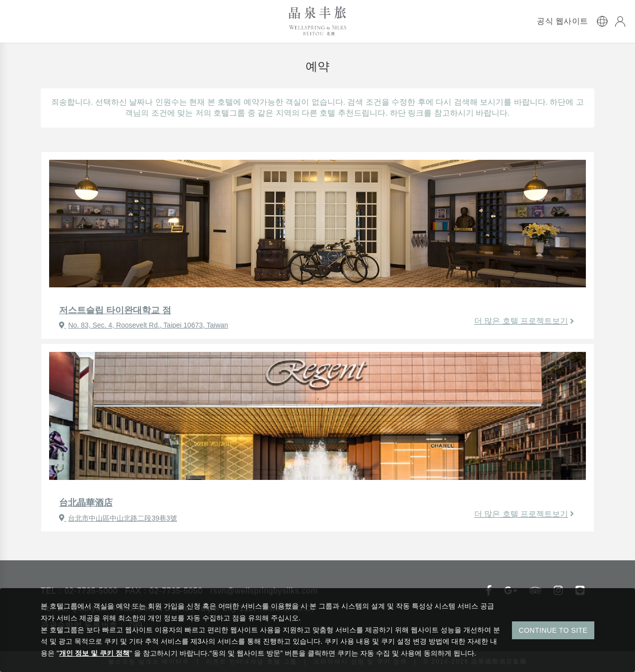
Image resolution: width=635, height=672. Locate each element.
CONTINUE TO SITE (553, 630)
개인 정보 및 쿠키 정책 (94, 653)
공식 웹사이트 (563, 21)
